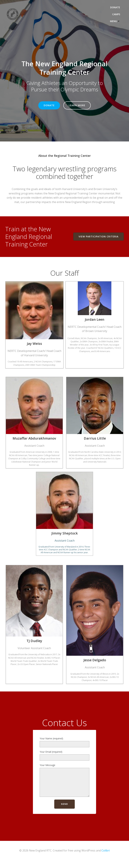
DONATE (117, 7)
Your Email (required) (65, 760)
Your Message (65, 787)
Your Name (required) (65, 746)
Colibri (106, 859)
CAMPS (118, 14)
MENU (117, 21)
